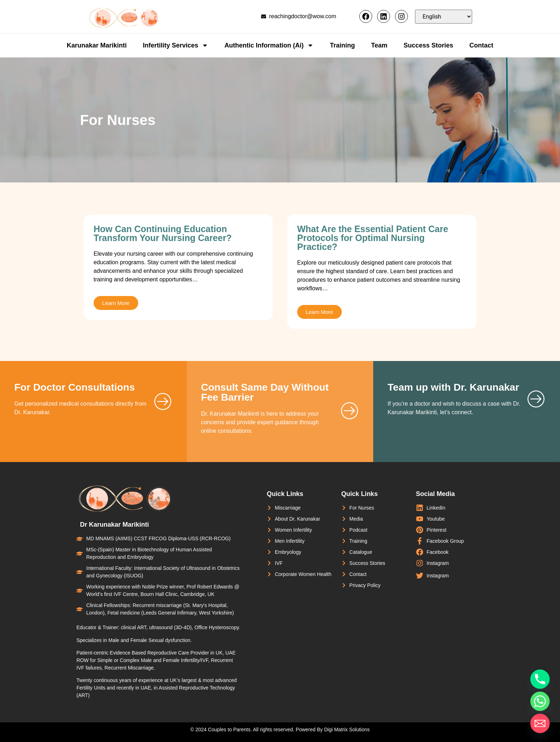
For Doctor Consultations (75, 387)
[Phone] (540, 679)
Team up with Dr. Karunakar (453, 387)
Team (379, 45)
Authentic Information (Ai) (269, 45)
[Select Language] (444, 17)
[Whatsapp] (540, 701)
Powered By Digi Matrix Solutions (333, 730)
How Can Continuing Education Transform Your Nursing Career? (163, 233)
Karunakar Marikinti (97, 45)
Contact (481, 45)
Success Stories (428, 45)
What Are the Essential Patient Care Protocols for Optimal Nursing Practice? (373, 238)
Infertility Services (176, 45)
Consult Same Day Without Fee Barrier (265, 392)
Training (342, 45)
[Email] (540, 723)
